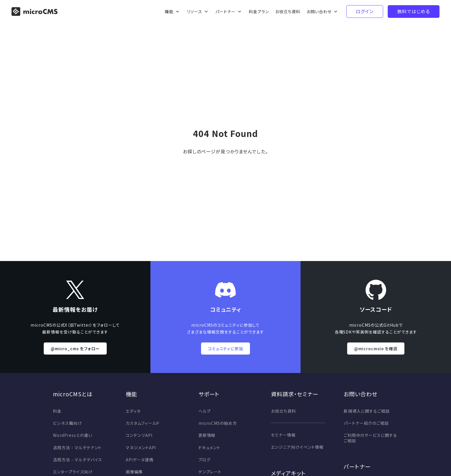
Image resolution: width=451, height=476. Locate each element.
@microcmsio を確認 (376, 349)
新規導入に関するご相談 (367, 411)
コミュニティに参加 (226, 349)
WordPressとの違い (72, 435)
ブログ (205, 460)
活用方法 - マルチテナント (77, 448)
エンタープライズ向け (73, 472)
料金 (57, 411)
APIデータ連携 (140, 460)
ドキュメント (210, 448)
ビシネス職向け (67, 423)
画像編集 (134, 472)
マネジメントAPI (141, 448)
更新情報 (207, 435)
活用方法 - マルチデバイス (78, 460)
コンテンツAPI (139, 435)
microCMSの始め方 (218, 423)
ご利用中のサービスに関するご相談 (370, 438)
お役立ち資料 (283, 411)
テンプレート (210, 472)
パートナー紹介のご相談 (366, 423)
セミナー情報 (283, 435)
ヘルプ (205, 411)
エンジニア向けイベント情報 (297, 447)
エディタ (133, 411)
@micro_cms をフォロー (75, 349)
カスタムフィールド (143, 423)
